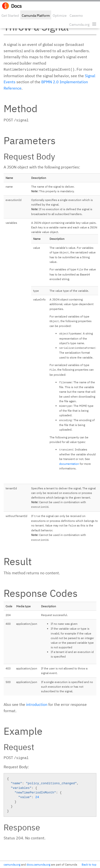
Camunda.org (79, 25)
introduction (37, 704)
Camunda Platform (36, 16)
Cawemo (76, 16)
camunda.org (12, 864)
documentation (69, 464)
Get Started (10, 16)
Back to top (89, 864)
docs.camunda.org (38, 864)
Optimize (60, 16)
